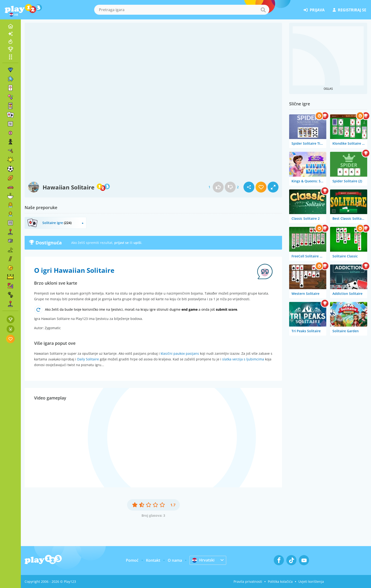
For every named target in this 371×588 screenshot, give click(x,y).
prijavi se (121, 243)
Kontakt (153, 560)
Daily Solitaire (88, 359)
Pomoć (132, 560)
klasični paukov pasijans (180, 353)
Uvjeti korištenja (311, 581)
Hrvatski (203, 560)
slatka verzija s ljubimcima (243, 359)
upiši (137, 243)
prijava (314, 10)
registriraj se (349, 10)
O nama (175, 560)
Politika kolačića (280, 581)
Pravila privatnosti (248, 581)
